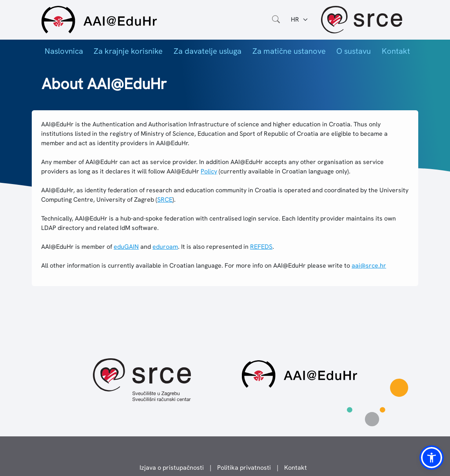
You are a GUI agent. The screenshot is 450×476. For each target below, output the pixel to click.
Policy (209, 171)
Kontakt (396, 51)
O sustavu (354, 51)
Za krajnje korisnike (128, 51)
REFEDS (261, 247)
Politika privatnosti (244, 468)
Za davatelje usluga (208, 51)
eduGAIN (126, 247)
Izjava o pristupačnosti (172, 468)
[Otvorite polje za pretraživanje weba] (276, 20)
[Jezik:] (300, 20)
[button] (432, 458)
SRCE (165, 200)
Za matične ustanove (289, 51)
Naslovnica (64, 51)
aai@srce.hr (369, 265)
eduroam (165, 247)
